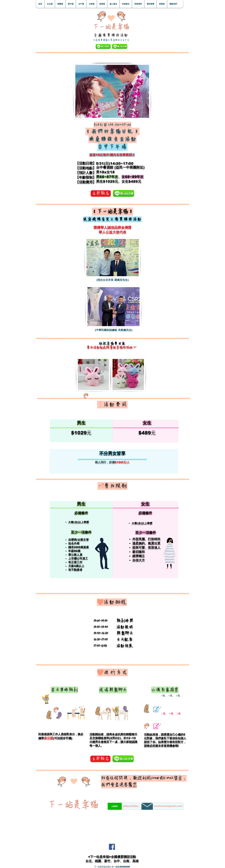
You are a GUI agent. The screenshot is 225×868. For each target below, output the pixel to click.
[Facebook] (112, 847)
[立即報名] (101, 193)
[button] (50, 4)
